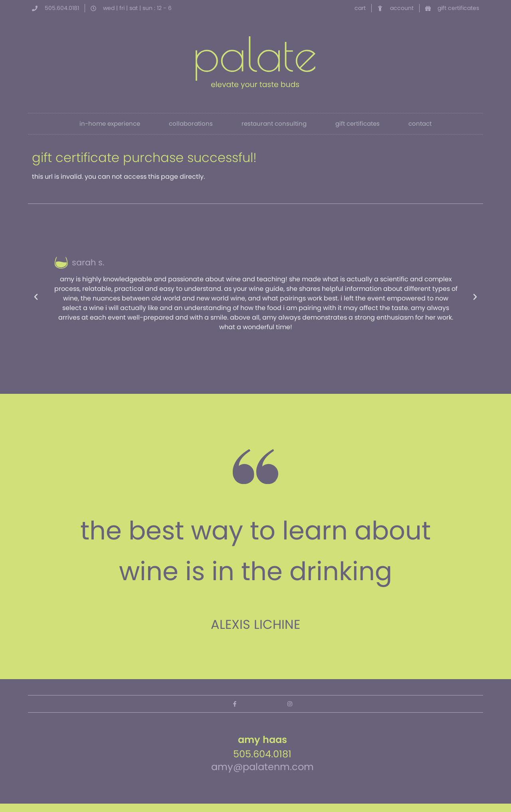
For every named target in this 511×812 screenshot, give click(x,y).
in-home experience (110, 123)
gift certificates (358, 123)
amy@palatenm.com (262, 767)
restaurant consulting (274, 123)
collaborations (191, 123)
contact (420, 123)
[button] (36, 297)
